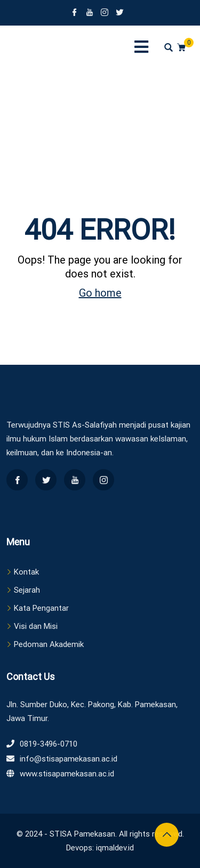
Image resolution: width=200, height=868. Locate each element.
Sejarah (27, 590)
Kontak (26, 572)
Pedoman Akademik (49, 644)
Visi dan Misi (36, 626)
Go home (100, 293)
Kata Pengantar (41, 608)
